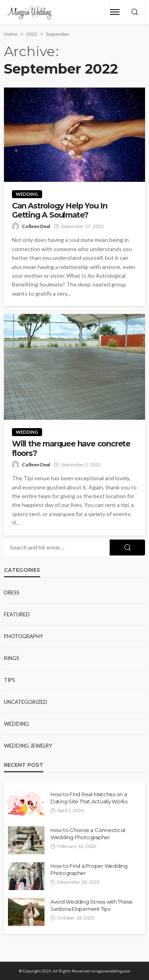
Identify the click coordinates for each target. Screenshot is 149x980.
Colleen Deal (36, 226)
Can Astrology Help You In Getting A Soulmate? (60, 210)
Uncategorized (26, 702)
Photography (23, 636)
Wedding (27, 194)
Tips (10, 680)
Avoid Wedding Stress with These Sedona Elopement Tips (92, 905)
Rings (12, 658)
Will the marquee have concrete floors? (71, 448)
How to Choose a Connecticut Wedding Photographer (88, 834)
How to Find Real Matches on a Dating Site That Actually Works (89, 798)
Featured (17, 614)
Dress (12, 592)
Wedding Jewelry (28, 746)
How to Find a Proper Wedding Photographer (89, 869)
